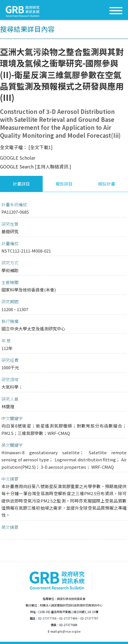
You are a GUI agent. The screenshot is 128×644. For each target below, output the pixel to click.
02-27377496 (68, 618)
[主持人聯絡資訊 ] (53, 166)
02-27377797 (89, 618)
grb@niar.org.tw (69, 631)
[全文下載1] (41, 147)
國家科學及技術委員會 (71, 599)
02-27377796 (47, 618)
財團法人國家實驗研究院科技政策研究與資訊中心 (71, 605)
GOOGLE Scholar (18, 158)
